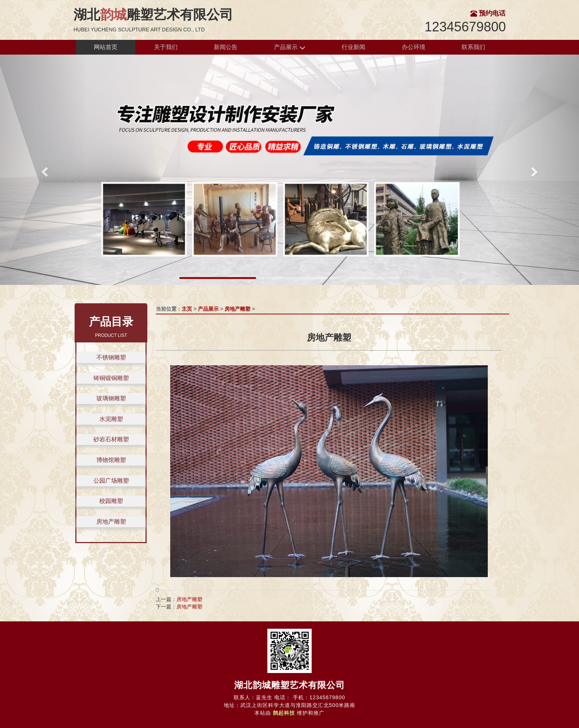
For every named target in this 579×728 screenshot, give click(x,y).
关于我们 (166, 47)
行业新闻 (353, 47)
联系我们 (473, 47)
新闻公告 (226, 47)
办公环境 (414, 47)
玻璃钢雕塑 (111, 398)
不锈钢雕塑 (111, 357)
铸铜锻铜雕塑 (111, 378)
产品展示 (289, 47)
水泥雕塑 (111, 419)
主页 (187, 309)
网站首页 (106, 47)
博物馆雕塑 (111, 460)
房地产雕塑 (111, 522)
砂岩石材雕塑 (111, 439)
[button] (43, 170)
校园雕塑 (111, 501)
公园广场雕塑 (111, 481)
